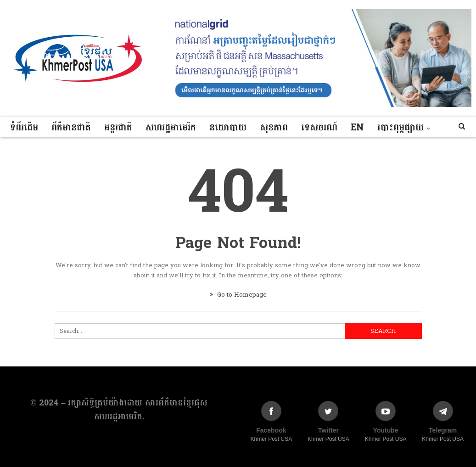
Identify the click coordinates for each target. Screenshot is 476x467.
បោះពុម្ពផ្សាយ (400, 128)
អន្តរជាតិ (118, 128)
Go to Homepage (238, 295)
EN (357, 128)
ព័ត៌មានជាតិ (71, 128)
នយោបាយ (228, 128)
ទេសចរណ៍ (319, 128)
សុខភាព (274, 128)
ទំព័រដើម (24, 128)
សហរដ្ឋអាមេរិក (171, 128)
